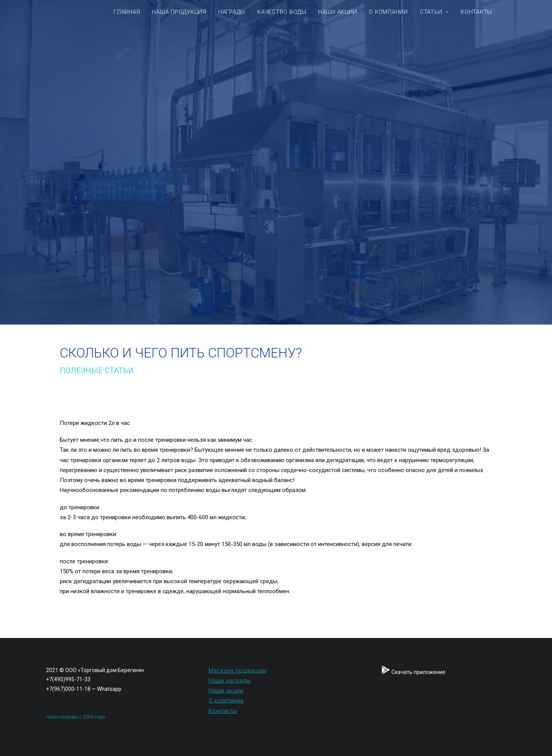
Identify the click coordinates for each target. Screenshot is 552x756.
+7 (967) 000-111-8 (131, 104)
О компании (226, 700)
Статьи (434, 12)
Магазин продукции (237, 671)
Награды (232, 12)
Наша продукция (179, 12)
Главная (127, 12)
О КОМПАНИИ (388, 12)
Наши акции (226, 690)
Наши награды (230, 681)
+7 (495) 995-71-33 (131, 116)
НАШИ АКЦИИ (338, 12)
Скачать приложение (137, 128)
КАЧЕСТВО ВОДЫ (282, 12)
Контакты (476, 12)
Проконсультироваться (130, 289)
